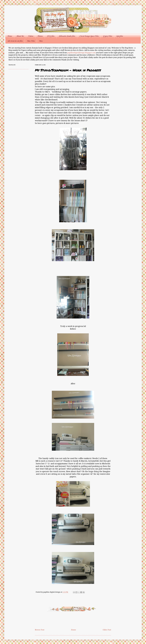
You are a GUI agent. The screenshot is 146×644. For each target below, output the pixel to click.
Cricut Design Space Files (89, 36)
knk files (120, 36)
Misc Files (31, 41)
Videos (31, 36)
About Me (20, 36)
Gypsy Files (107, 36)
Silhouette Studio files (67, 36)
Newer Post (40, 630)
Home (10, 36)
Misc (41, 41)
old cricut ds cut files (15, 41)
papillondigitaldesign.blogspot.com (82, 53)
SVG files (51, 36)
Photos (40, 36)
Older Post (107, 630)
